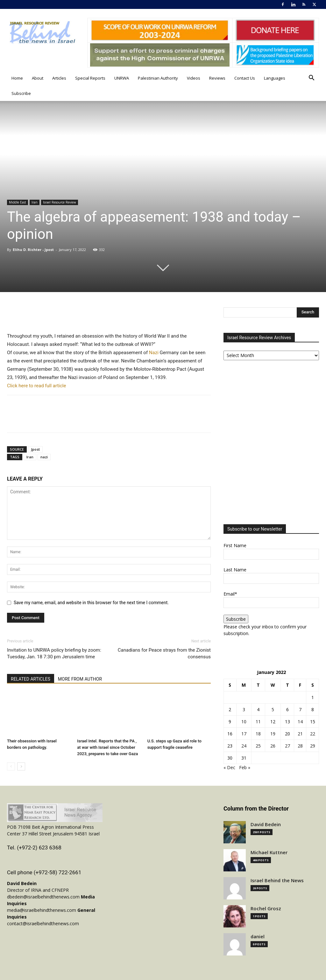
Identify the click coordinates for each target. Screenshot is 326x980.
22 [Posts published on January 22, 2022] (313, 734)
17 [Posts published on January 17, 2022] (244, 734)
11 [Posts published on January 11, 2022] (258, 722)
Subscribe (21, 93)
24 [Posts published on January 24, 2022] (244, 746)
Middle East (18, 202)
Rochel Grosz (266, 908)
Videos (194, 78)
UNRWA (122, 78)
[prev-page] (11, 766)
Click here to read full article (37, 386)
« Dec (229, 767)
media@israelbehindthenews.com (42, 910)
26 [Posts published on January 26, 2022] (273, 746)
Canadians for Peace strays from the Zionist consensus (164, 653)
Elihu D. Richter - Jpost (34, 250)
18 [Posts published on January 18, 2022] (258, 734)
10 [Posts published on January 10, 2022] (244, 722)
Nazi (154, 353)
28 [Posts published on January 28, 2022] (300, 746)
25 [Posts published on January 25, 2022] (258, 746)
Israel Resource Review (60, 202)
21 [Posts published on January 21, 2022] (300, 734)
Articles (59, 78)
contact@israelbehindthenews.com (43, 923)
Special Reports (90, 78)
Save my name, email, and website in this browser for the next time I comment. (91, 603)
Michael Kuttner (269, 852)
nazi (44, 457)
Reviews (217, 78)
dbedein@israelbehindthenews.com (43, 897)
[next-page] (21, 766)
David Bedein (266, 824)
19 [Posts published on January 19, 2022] (273, 734)
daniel (258, 937)
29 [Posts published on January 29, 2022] (313, 746)
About (38, 78)
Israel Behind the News (277, 880)
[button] (311, 79)
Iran (35, 202)
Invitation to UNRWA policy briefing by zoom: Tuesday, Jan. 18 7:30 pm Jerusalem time (54, 653)
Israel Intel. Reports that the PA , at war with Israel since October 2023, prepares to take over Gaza (107, 747)
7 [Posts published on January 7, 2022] (300, 709)
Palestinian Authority (158, 78)
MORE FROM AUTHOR (80, 679)
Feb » (245, 767)
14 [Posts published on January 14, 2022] (300, 722)
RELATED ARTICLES (31, 679)
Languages (275, 78)
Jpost (35, 449)
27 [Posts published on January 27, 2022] (287, 746)
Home (17, 78)
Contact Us (245, 78)
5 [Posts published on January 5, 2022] (273, 709)
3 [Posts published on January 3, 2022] (244, 709)
